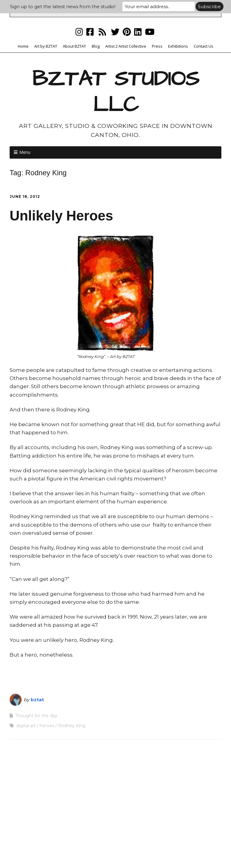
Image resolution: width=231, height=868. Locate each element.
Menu (25, 152)
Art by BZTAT (46, 46)
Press (157, 46)
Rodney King (72, 726)
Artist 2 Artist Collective (126, 46)
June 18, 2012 (25, 196)
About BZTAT (74, 46)
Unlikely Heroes (61, 216)
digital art (26, 726)
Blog (96, 46)
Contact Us (203, 46)
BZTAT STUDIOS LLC (116, 92)
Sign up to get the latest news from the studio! (63, 6)
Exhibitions (178, 46)
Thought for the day (36, 716)
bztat (37, 700)
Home (23, 46)
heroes (47, 726)
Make (86, 852)
